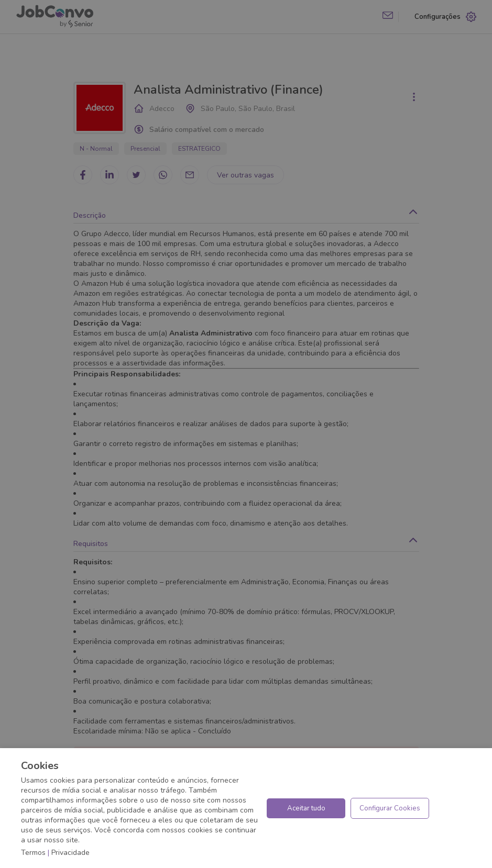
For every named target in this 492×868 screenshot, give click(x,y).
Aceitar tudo (306, 808)
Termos (33, 853)
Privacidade (70, 853)
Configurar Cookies (390, 808)
